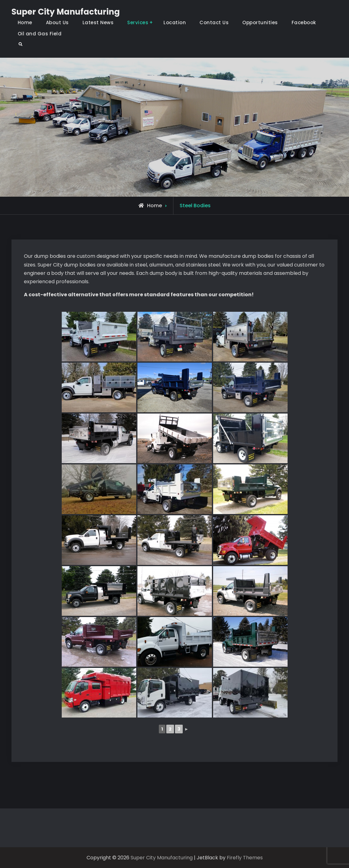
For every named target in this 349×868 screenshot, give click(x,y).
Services (138, 22)
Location (175, 22)
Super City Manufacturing (66, 12)
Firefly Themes (245, 858)
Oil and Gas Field (40, 34)
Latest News (98, 22)
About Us (57, 22)
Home (25, 22)
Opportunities (260, 22)
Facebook (304, 22)
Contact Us (214, 22)
